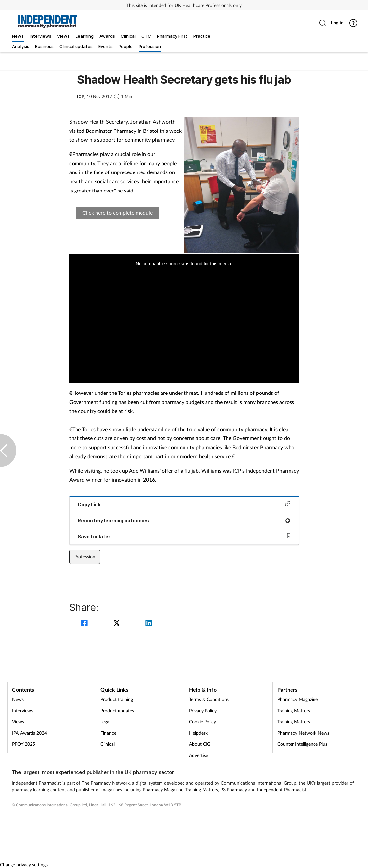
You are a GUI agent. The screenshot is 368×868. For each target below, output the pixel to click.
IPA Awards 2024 (30, 733)
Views (18, 722)
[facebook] (85, 624)
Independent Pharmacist (282, 789)
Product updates (117, 710)
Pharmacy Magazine (298, 699)
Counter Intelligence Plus (302, 744)
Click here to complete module (118, 213)
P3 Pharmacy (234, 789)
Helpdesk (198, 733)
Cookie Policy (203, 722)
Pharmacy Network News (303, 733)
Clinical (108, 744)
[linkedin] (149, 624)
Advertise (199, 755)
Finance (108, 733)
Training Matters (294, 710)
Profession (85, 557)
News (18, 699)
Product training (117, 699)
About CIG (200, 744)
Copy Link (184, 504)
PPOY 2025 (24, 744)
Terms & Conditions (209, 699)
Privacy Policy (203, 710)
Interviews (22, 710)
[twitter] (118, 624)
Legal (105, 722)
